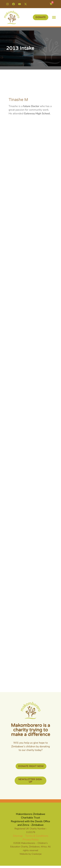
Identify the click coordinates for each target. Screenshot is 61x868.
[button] (54, 17)
